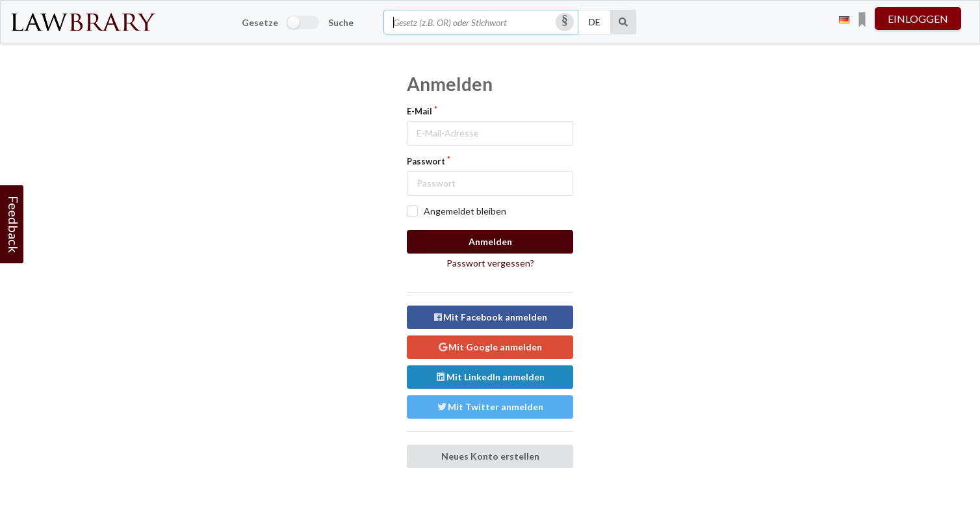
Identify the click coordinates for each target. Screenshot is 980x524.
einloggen (918, 19)
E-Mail (419, 111)
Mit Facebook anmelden (490, 317)
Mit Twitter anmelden (490, 407)
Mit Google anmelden (490, 347)
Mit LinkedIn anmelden (490, 377)
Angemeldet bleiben (465, 211)
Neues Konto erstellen (490, 456)
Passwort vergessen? (490, 263)
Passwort (426, 161)
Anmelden (490, 242)
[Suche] (624, 22)
